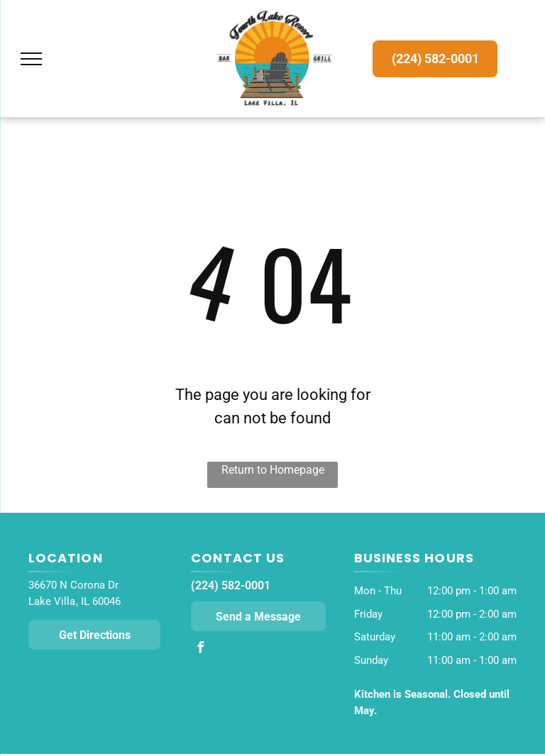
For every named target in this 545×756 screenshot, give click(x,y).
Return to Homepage (273, 470)
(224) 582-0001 (231, 585)
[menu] (31, 59)
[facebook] (200, 649)
